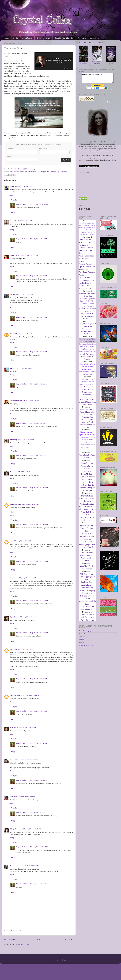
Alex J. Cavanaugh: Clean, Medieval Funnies (87, 358)
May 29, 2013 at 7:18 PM (38, 743)
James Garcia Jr (16, 504)
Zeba (12, 221)
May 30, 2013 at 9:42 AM (39, 780)
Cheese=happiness (103, 153)
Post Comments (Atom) (21, 944)
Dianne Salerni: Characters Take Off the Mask (87, 500)
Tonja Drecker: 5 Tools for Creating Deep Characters (87, 619)
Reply (12, 195)
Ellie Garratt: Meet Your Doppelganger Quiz (87, 579)
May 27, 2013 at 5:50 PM (31, 400)
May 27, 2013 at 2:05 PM (38, 276)
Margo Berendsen (16, 829)
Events (39, 38)
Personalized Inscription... (98, 79)
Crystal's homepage (85, 633)
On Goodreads (83, 636)
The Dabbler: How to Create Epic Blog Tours (87, 514)
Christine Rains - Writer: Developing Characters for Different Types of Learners (87, 595)
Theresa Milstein (16, 695)
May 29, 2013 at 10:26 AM (39, 600)
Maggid (13, 294)
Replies (15, 200)
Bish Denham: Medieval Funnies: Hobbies (87, 333)
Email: (9, 156)
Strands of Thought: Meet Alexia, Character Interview (87, 311)
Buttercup (14, 440)
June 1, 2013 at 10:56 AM (30, 866)
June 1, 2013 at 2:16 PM (38, 884)
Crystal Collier (21, 204)
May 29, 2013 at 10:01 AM (39, 488)
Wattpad (81, 644)
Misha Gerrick (15, 255)
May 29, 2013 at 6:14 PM (28, 727)
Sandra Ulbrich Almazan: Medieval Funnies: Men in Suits (87, 384)
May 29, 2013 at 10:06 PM (30, 760)
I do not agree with (43, 172)
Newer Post (10, 939)
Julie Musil (14, 797)
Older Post (68, 939)
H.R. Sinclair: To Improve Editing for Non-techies (87, 489)
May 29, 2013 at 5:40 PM (31, 695)
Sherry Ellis (14, 727)
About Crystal (27, 38)
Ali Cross (13, 649)
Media (48, 38)
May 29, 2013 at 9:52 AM (39, 455)
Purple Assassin (16, 866)
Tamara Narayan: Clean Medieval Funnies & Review (87, 476)
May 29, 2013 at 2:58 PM (26, 649)
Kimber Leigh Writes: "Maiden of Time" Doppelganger (87, 368)
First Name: (11, 149)
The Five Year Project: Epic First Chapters (87, 538)
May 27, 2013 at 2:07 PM (38, 317)
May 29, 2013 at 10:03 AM (39, 524)
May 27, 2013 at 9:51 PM (23, 472)
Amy (12, 541)
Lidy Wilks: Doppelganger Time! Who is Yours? (87, 546)
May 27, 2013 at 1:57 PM (24, 334)
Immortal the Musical (86, 647)
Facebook (82, 638)
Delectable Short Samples (64, 38)
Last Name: (43, 149)
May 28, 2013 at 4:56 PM (28, 578)
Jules (12, 186)
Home (7, 38)
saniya (12, 334)
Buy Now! (84, 64)
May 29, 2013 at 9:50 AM (39, 423)
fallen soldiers (14, 172)
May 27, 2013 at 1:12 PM (29, 255)
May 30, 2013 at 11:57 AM (32, 829)
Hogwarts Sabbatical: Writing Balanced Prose (87, 530)
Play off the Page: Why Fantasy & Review (87, 468)
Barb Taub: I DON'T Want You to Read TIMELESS (87, 318)
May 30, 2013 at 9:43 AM (39, 812)
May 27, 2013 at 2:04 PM (38, 239)
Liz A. (12, 368)
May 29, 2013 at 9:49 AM (39, 384)
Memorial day (54, 172)
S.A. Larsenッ (15, 760)
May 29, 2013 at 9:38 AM (29, 617)
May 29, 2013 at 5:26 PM (38, 679)
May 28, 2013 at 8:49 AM (31, 504)
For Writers (82, 38)
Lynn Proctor (15, 617)
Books (16, 38)
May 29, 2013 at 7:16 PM (38, 711)
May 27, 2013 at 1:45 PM (25, 294)
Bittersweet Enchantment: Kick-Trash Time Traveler (87, 399)
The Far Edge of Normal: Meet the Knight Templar (86, 288)
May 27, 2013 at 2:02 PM (23, 368)
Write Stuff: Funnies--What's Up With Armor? (87, 260)
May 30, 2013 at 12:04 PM (39, 847)
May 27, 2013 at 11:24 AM (39, 204)
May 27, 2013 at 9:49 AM (23, 186)
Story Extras (95, 38)
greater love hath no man (28, 172)
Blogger (64, 960)
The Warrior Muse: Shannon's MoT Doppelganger (87, 391)
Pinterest (81, 641)
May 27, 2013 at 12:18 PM (23, 221)
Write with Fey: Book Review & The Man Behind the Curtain (87, 303)
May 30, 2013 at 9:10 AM (27, 797)
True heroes (64, 172)
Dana (12, 472)
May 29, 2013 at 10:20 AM (39, 561)
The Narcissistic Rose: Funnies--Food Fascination (87, 244)
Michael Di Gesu (16, 400)
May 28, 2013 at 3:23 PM (23, 541)
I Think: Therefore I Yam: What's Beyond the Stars (87, 252)
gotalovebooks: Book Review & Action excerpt (87, 442)
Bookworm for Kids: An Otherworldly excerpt (87, 449)
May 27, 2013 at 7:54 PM (26, 440)
